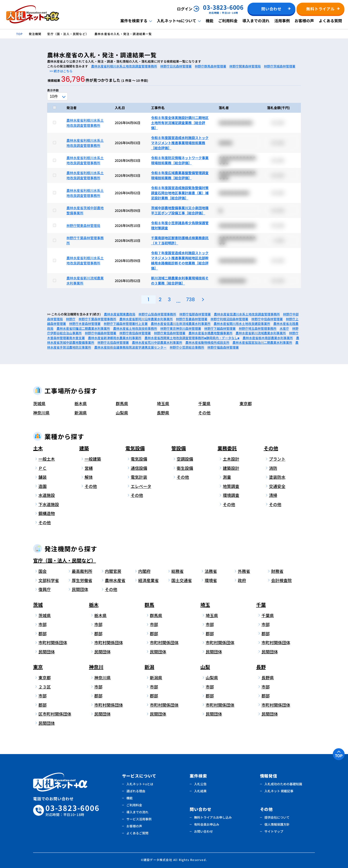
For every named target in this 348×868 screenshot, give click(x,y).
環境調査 (231, 495)
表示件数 (53, 90)
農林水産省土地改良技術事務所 (135, 328)
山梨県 (122, 413)
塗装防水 (277, 477)
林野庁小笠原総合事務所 (187, 347)
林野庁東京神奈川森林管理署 (181, 328)
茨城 (38, 605)
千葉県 (204, 403)
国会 (43, 571)
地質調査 (231, 486)
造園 (43, 486)
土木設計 (231, 459)
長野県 (163, 413)
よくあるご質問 (137, 833)
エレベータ (141, 486)
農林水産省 (115, 580)
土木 (38, 448)
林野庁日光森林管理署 (176, 66)
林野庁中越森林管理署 (101, 333)
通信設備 (139, 468)
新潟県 (81, 413)
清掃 (273, 495)
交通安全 (277, 486)
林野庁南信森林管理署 (135, 333)
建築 (84, 448)
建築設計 (231, 468)
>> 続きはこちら (61, 71)
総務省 (178, 571)
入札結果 (200, 791)
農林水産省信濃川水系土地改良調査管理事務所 (247, 314)
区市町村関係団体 (54, 714)
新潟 (149, 667)
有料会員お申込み (207, 824)
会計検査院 (281, 580)
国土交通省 (182, 580)
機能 (210, 21)
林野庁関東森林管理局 (245, 66)
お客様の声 (304, 21)
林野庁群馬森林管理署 (210, 66)
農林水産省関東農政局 (120, 314)
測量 (227, 477)
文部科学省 (49, 580)
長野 (261, 667)
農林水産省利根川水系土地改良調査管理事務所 (124, 66)
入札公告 (200, 784)
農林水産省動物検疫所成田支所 (207, 342)
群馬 (149, 605)
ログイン (185, 9)
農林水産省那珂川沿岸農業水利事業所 (146, 319)
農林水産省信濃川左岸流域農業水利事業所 (181, 324)
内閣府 (144, 571)
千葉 (261, 605)
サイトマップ (274, 831)
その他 (204, 413)
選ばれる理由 (136, 791)
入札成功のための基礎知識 (283, 784)
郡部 (43, 633)
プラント (277, 459)
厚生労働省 (82, 580)
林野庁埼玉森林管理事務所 (258, 328)
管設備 (179, 448)
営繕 (89, 468)
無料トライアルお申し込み (213, 817)
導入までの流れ (256, 21)
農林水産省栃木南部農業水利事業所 (268, 338)
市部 (43, 624)
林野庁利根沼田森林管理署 (229, 319)
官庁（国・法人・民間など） (65, 560)
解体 (89, 477)
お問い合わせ (203, 831)
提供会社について (277, 817)
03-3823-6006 (72, 810)
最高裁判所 (82, 571)
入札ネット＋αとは (140, 784)
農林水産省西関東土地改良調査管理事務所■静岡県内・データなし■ (192, 338)
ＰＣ (43, 468)
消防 (273, 468)
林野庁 (71, 319)
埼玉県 (163, 403)
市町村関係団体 (53, 642)
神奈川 (96, 667)
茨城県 (39, 403)
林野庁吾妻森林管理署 (192, 319)
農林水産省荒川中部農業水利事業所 (157, 342)
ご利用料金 (228, 21)
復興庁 (45, 589)
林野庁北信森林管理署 (113, 342)
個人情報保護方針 (277, 824)
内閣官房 (113, 571)
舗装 (43, 477)
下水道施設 (49, 504)
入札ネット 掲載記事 (279, 791)
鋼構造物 (47, 513)
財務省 (277, 571)
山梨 (205, 667)
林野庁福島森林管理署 (223, 347)
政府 (242, 580)
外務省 (244, 571)
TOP (339, 756)
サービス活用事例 (139, 819)
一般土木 (47, 459)
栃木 (94, 605)
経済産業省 (149, 580)
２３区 (45, 687)
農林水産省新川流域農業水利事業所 (261, 333)
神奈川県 (41, 413)
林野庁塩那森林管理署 (195, 314)
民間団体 (80, 589)
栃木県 (81, 403)
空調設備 (185, 459)
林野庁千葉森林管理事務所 (97, 319)
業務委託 (227, 448)
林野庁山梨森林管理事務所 (157, 314)
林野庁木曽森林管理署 (85, 324)
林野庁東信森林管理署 (170, 333)
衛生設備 (185, 468)
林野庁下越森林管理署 (220, 328)
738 (190, 299)
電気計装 (139, 477)
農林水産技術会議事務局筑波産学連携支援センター (130, 347)
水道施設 (47, 495)
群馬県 (122, 403)
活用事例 (282, 21)
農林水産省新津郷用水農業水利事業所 (115, 338)
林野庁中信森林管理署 (267, 319)
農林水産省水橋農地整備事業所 (210, 333)
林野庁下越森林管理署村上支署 (126, 324)
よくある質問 (330, 21)
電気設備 (135, 448)
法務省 (211, 571)
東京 (38, 667)
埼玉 (205, 605)
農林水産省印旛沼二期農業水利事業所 (83, 328)
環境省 (211, 580)
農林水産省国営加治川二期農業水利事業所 (262, 342)
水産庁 (284, 328)
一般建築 (93, 459)
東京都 (246, 403)
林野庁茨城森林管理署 (280, 66)
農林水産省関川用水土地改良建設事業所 (242, 324)
